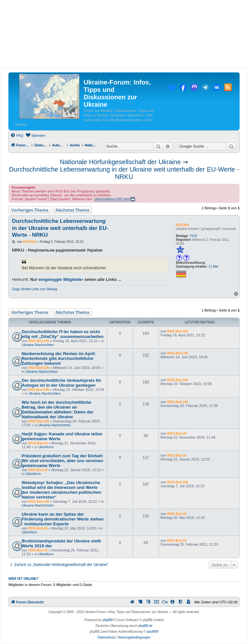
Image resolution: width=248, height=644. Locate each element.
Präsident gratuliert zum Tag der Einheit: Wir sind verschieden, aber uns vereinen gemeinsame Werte (62, 461)
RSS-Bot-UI (38, 443)
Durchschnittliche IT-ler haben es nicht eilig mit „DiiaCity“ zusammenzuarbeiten (63, 334)
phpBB (107, 620)
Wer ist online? (23, 579)
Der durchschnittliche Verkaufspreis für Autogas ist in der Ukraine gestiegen (62, 383)
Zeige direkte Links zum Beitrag (35, 289)
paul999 (152, 632)
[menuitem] (17, 135)
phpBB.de (145, 626)
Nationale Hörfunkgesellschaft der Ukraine (120, 162)
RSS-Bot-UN (39, 341)
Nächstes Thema (72, 210)
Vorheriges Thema (30, 210)
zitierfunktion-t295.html (112, 199)
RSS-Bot (183, 225)
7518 (193, 236)
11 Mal (213, 267)
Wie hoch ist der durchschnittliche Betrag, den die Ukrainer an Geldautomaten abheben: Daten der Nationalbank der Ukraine (58, 410)
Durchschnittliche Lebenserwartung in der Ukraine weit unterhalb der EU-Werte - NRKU (124, 173)
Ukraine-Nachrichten (38, 345)
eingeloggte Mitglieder (61, 279)
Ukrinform (46, 447)
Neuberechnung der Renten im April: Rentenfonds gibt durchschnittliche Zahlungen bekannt (59, 358)
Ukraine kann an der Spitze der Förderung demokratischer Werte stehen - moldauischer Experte (63, 519)
